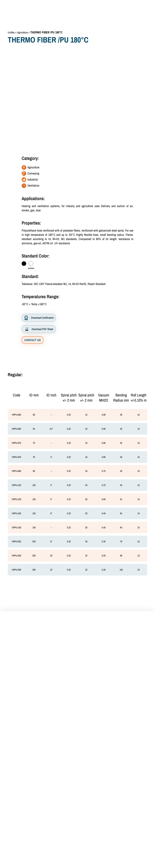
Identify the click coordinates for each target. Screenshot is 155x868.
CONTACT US (33, 340)
